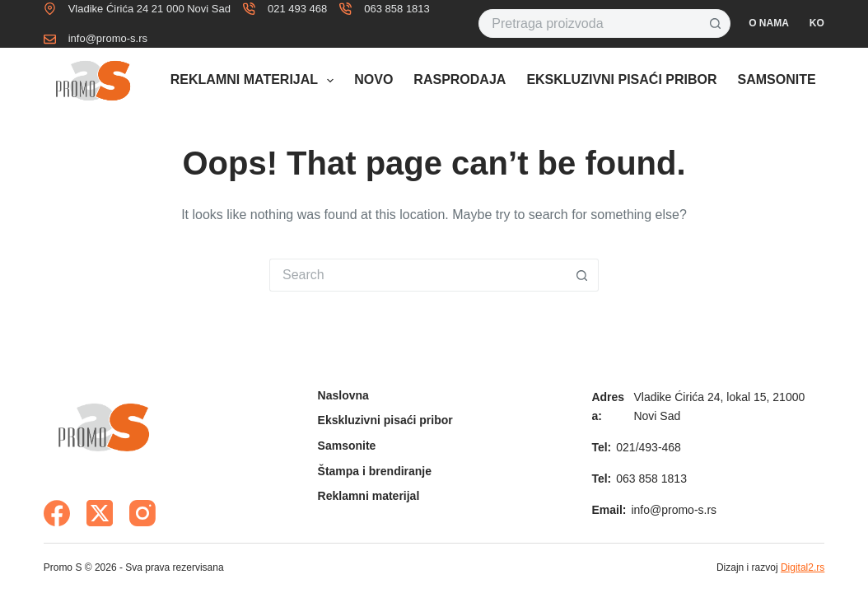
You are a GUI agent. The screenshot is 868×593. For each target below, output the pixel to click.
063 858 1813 (397, 9)
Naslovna (343, 395)
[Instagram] (142, 513)
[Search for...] (590, 23)
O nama (769, 23)
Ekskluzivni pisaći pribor (621, 79)
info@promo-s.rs (108, 38)
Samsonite (777, 79)
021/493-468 (649, 447)
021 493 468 (297, 9)
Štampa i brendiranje (375, 471)
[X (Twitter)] (100, 513)
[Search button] (716, 23)
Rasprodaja (460, 79)
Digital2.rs (803, 567)
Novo (373, 79)
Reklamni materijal (255, 81)
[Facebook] (57, 513)
